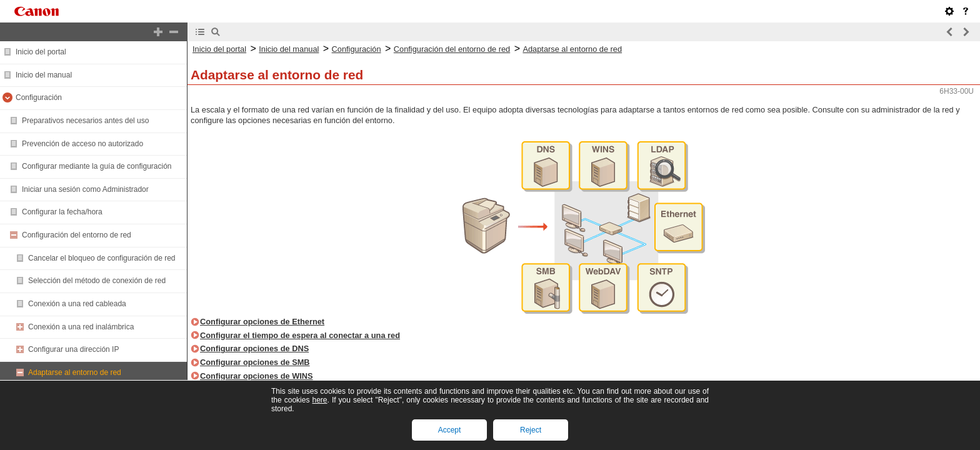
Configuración (39, 97)
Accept (450, 430)
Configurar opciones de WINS (257, 376)
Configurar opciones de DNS (254, 348)
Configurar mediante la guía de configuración (97, 166)
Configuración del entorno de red (77, 235)
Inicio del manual (44, 75)
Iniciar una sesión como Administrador (85, 189)
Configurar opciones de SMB (255, 362)
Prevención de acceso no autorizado (82, 144)
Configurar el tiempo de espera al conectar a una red (300, 335)
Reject (531, 430)
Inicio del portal (41, 52)
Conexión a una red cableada (77, 304)
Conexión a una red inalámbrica (81, 327)
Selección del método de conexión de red (97, 281)
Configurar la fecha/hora (62, 212)
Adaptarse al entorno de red (75, 372)
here (319, 400)
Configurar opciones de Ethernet (262, 322)
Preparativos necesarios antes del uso (85, 121)
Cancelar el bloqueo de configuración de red (102, 258)
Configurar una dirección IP (73, 349)
